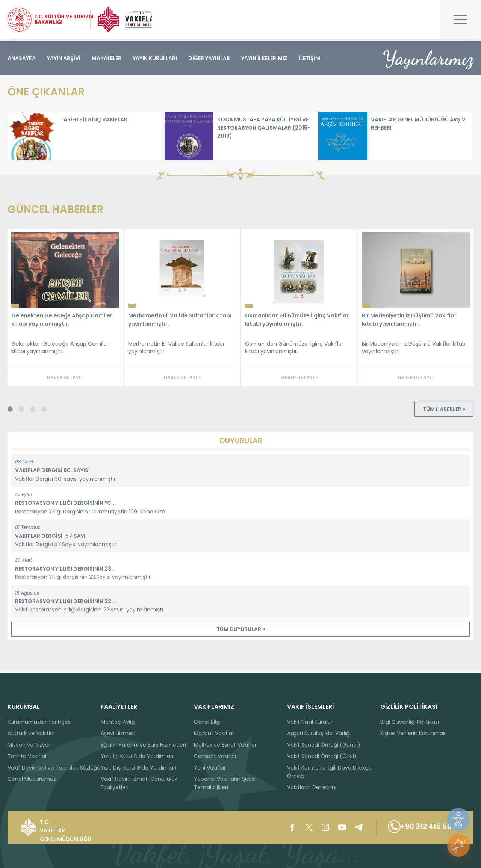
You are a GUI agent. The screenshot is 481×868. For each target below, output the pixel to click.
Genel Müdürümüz (32, 779)
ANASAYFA (22, 58)
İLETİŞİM (309, 58)
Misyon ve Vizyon (30, 745)
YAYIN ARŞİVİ (64, 58)
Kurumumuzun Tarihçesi (40, 722)
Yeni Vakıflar (210, 768)
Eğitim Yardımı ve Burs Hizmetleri (143, 745)
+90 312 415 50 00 (421, 827)
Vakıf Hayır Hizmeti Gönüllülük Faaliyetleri (139, 783)
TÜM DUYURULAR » (241, 631)
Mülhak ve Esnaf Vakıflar (225, 745)
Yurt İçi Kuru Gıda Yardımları (137, 756)
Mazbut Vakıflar (214, 733)
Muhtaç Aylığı (118, 722)
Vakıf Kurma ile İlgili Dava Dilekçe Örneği (329, 772)
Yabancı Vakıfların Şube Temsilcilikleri (225, 783)
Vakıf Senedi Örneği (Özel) (322, 756)
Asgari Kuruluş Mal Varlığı (319, 733)
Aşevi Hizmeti (118, 733)
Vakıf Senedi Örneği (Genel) (324, 745)
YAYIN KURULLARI (155, 58)
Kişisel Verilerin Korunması (414, 733)
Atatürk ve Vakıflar (31, 733)
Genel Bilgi (207, 722)
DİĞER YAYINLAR (209, 58)
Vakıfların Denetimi (312, 787)
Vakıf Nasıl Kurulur (310, 722)
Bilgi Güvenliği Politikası (410, 722)
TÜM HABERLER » (444, 411)
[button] (13, 411)
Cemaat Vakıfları (216, 756)
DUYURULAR (241, 443)
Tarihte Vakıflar (27, 756)
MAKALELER (107, 58)
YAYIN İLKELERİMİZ (264, 58)
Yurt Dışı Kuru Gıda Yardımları (138, 768)
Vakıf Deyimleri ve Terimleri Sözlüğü (54, 768)
